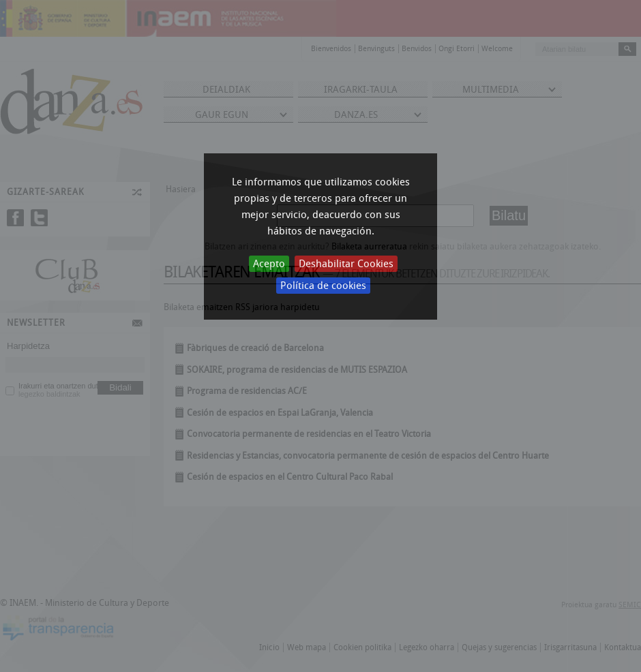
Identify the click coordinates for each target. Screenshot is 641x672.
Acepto (269, 264)
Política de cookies (323, 286)
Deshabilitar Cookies (346, 264)
